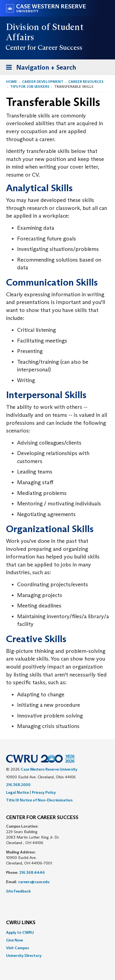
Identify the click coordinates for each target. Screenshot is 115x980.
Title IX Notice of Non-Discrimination (39, 800)
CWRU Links (21, 923)
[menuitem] (57, 932)
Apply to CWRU (20, 932)
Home (12, 82)
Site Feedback (18, 891)
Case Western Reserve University (49, 769)
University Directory (24, 956)
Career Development (43, 82)
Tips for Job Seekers (30, 87)
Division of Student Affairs (45, 32)
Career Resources (86, 82)
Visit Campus (17, 948)
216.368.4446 (32, 872)
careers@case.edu (34, 882)
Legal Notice (17, 792)
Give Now (14, 940)
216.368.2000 (18, 785)
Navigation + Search (39, 68)
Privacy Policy (44, 792)
